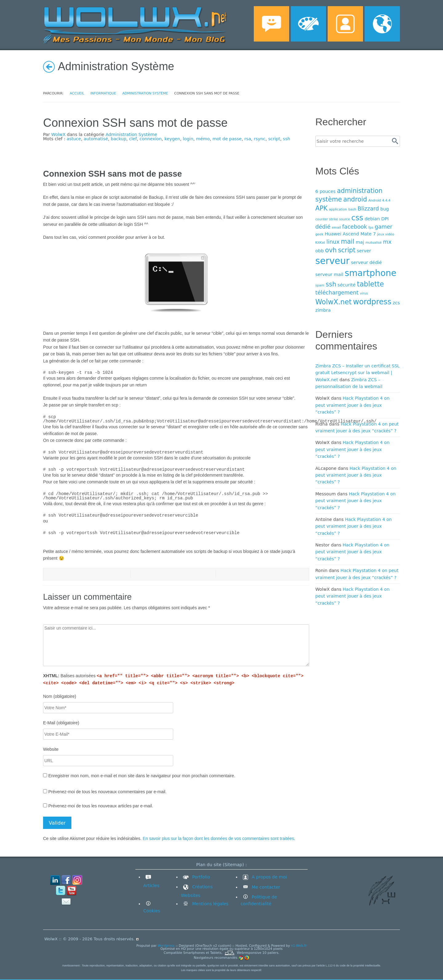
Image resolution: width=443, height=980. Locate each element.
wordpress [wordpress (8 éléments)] (372, 302)
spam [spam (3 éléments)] (320, 285)
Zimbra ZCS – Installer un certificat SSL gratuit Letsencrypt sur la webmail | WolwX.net (357, 373)
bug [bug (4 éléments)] (385, 209)
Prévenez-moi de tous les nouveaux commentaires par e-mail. (107, 792)
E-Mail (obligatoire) (61, 723)
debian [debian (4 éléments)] (372, 219)
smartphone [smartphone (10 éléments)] (371, 273)
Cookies (152, 911)
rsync (260, 139)
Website (51, 749)
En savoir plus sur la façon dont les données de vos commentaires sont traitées (218, 838)
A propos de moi (264, 877)
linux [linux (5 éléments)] (333, 242)
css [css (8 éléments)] (357, 218)
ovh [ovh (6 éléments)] (331, 250)
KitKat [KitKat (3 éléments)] (320, 243)
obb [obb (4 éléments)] (319, 251)
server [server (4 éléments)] (364, 251)
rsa (248, 139)
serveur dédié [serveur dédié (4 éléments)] (366, 262)
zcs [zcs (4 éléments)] (396, 303)
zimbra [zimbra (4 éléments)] (323, 310)
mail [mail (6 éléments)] (348, 242)
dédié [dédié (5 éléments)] (323, 227)
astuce (74, 139)
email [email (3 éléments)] (336, 228)
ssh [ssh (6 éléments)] (331, 284)
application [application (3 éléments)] (338, 209)
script (274, 139)
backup (119, 139)
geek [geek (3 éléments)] (319, 234)
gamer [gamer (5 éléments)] (383, 227)
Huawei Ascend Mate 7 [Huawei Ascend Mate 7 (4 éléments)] (350, 234)
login (188, 139)
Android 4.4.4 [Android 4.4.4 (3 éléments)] (379, 200)
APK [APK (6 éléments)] (321, 208)
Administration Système (131, 134)
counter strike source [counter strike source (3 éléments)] (333, 219)
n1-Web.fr (299, 946)
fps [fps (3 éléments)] (371, 228)
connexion (151, 139)
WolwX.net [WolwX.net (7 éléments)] (333, 302)
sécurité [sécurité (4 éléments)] (346, 285)
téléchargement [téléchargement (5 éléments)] (337, 293)
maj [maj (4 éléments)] (360, 242)
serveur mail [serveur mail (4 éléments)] (329, 274)
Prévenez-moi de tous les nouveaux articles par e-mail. (101, 806)
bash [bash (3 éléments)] (352, 209)
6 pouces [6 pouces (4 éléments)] (325, 191)
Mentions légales (210, 904)
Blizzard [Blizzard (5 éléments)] (368, 209)
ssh (287, 139)
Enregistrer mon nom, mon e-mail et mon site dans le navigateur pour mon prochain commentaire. (142, 776)
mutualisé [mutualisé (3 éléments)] (374, 243)
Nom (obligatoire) (60, 696)
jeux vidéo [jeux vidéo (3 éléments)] (386, 234)
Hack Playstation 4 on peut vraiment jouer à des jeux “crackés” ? (352, 405)
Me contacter (265, 887)
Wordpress (166, 946)
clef (133, 139)
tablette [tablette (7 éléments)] (370, 284)
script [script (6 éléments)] (347, 250)
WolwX (59, 134)
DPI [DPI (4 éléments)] (385, 219)
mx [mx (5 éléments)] (387, 242)
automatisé (96, 139)
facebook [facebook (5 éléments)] (355, 227)
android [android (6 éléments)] (355, 199)
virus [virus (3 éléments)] (364, 293)
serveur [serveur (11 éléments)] (332, 261)
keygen (172, 139)
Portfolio (195, 877)
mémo (203, 139)
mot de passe (227, 139)
